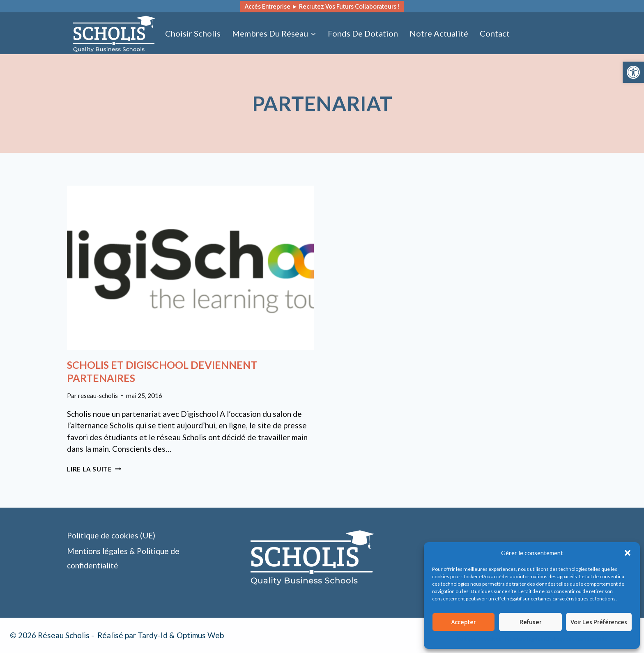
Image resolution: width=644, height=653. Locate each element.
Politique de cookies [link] (479, 639)
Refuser (530, 622)
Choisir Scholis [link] (193, 33)
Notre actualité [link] (439, 33)
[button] (628, 553)
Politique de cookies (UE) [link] (111, 535)
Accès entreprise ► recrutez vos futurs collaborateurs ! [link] (322, 6)
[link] (633, 72)
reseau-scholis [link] (98, 395)
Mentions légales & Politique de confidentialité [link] (556, 639)
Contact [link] (495, 33)
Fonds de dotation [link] (363, 33)
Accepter (463, 622)
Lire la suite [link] (94, 469)
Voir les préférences (599, 622)
